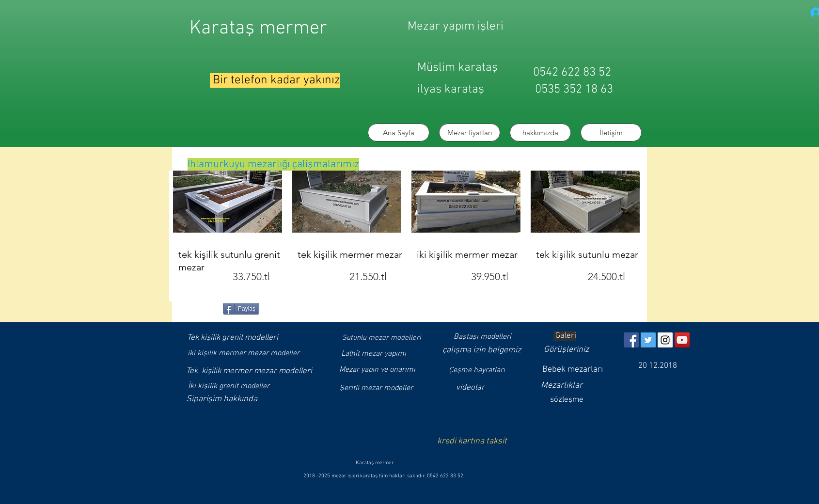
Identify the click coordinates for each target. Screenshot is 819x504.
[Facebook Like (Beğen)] (203, 308)
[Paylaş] (241, 309)
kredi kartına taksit (472, 441)
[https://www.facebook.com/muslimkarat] (631, 340)
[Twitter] (648, 340)
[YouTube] (682, 340)
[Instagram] (665, 340)
